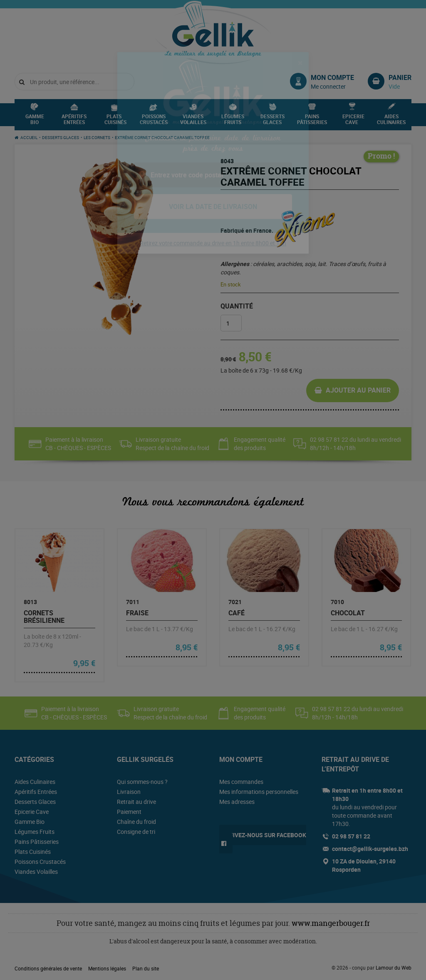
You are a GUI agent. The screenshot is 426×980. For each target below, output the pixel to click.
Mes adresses (237, 802)
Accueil (29, 137)
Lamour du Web (394, 968)
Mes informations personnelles (259, 792)
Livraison (129, 792)
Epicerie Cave (353, 122)
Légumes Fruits (233, 122)
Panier (400, 77)
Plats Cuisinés (115, 122)
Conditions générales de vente (48, 968)
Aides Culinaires (391, 122)
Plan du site (146, 968)
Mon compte (332, 77)
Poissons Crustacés (154, 122)
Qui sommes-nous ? (142, 782)
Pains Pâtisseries (312, 122)
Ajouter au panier (358, 390)
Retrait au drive (136, 802)
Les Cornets (97, 137)
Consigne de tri (136, 832)
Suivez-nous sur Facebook (266, 835)
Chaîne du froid (136, 822)
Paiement (129, 812)
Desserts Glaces (272, 122)
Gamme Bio (35, 122)
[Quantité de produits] (231, 323)
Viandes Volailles (193, 122)
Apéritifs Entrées (74, 122)
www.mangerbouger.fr (331, 923)
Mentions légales (107, 968)
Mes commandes (241, 782)
